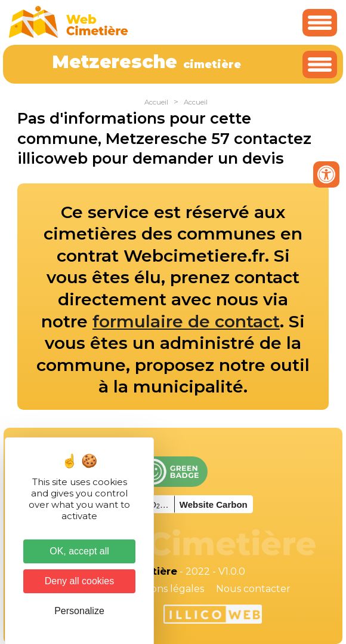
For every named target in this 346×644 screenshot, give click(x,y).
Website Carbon (214, 505)
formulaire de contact (186, 321)
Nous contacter (253, 589)
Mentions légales (164, 589)
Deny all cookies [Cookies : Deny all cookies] (80, 581)
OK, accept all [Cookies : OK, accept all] (79, 551)
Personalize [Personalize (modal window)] (79, 611)
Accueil (156, 102)
